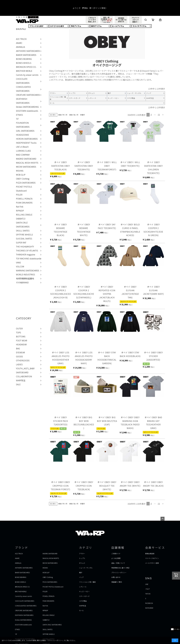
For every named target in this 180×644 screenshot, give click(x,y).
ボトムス (82, 563)
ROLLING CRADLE (24, 215)
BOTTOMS (21, 336)
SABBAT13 (21, 219)
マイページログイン (152, 558)
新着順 (82, 115)
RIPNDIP (20, 211)
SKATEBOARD (22, 372)
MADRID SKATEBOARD (26, 159)
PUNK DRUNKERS (24, 203)
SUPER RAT (21, 243)
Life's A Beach (22, 147)
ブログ (147, 589)
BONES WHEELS (24, 63)
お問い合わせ (116, 577)
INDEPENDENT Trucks (26, 143)
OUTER (19, 328)
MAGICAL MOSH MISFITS (27, 163)
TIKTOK (148, 594)
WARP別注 (21, 380)
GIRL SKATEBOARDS (25, 131)
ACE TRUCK (21, 39)
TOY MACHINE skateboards (28, 258)
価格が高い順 (74, 115)
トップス (82, 558)
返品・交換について (118, 563)
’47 (17, 119)
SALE (18, 384)
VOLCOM (20, 266)
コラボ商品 (83, 601)
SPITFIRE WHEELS (24, 235)
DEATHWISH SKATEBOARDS (23, 101)
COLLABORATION (24, 376)
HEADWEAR (21, 344)
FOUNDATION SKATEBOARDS (23, 125)
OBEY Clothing (23, 179)
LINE (147, 584)
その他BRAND (22, 282)
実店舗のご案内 (117, 582)
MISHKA (20, 171)
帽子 (81, 572)
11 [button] (159, 115)
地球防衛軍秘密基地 (25, 278)
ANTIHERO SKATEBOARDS (28, 51)
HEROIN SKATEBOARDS (27, 139)
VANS (18, 262)
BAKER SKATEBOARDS (26, 55)
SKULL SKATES (23, 231)
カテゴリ (57, 26)
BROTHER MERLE (24, 71)
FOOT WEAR (22, 340)
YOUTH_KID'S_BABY (25, 368)
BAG (18, 348)
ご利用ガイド (116, 553)
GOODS (19, 356)
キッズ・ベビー (84, 591)
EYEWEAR (20, 352)
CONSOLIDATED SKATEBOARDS (23, 89)
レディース (83, 587)
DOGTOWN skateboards (27, 111)
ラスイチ (139, 26)
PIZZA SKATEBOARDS (26, 183)
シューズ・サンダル (86, 568)
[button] (163, 115)
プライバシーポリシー (119, 572)
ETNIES (19, 115)
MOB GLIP (21, 175)
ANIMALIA (20, 47)
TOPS (18, 332)
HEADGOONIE (22, 135)
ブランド (36, 26)
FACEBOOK (149, 603)
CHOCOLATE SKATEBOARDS (23, 81)
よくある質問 (116, 558)
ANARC (19, 43)
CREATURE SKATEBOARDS (28, 95)
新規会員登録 (150, 553)
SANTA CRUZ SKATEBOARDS (23, 225)
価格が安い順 (63, 115)
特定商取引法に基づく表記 (120, 568)
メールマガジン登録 (152, 563)
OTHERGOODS (23, 360)
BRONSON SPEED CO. (26, 67)
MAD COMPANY (23, 155)
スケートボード (84, 596)
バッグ (81, 577)
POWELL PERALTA (24, 199)
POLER (19, 195)
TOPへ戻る (175, 629)
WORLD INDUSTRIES (25, 274)
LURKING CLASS (23, 151)
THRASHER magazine (26, 255)
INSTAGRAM (149, 608)
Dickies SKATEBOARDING (27, 107)
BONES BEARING (24, 59)
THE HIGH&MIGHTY (25, 247)
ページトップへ (162, 519)
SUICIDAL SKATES (24, 239)
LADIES (19, 364)
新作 (96, 26)
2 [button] (151, 115)
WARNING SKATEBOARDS (28, 270)
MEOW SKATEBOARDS (26, 167)
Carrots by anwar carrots (27, 75)
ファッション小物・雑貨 (87, 582)
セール (118, 26)
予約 (76, 26)
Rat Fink (20, 207)
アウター (82, 553)
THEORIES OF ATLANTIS (27, 251)
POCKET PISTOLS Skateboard (24, 189)
